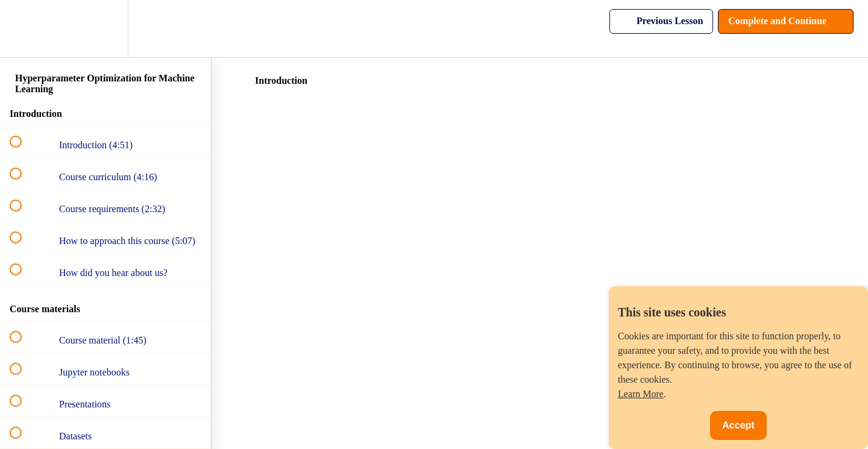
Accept (738, 425)
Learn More (641, 394)
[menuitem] (105, 29)
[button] (22, 29)
